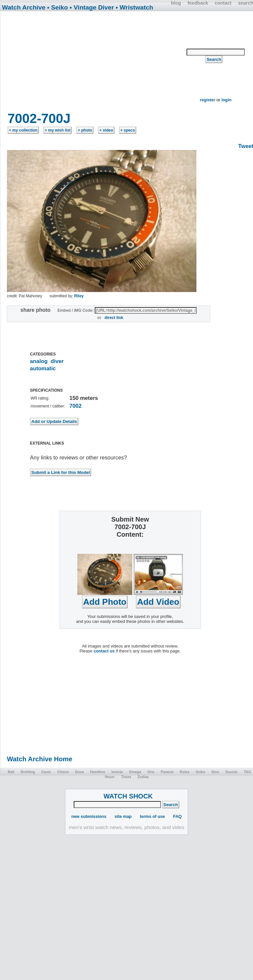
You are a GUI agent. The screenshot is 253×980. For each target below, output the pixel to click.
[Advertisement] (94, 63)
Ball (11, 772)
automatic (43, 368)
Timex (126, 777)
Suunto (231, 772)
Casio (46, 772)
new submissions (89, 816)
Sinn (215, 772)
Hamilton (98, 772)
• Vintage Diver (92, 7)
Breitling (28, 772)
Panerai (167, 772)
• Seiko (57, 7)
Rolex (184, 772)
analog (39, 361)
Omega (135, 772)
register (207, 100)
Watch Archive (24, 7)
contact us (104, 651)
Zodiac (143, 777)
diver (57, 361)
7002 (76, 406)
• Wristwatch (134, 7)
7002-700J (39, 118)
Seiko (201, 772)
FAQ (177, 816)
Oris (151, 772)
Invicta (117, 772)
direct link (114, 318)
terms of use (152, 816)
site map (123, 816)
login (227, 100)
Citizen (63, 772)
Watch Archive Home (40, 759)
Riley (79, 296)
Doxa (79, 772)
